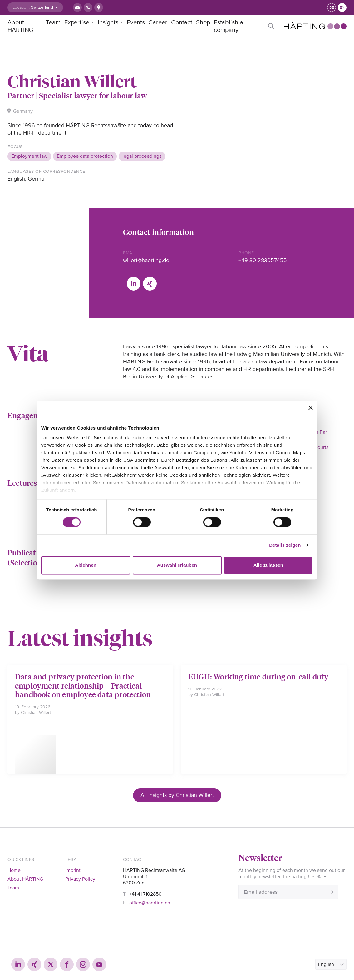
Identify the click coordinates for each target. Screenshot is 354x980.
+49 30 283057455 (263, 260)
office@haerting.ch (150, 903)
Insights (108, 22)
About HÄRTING (20, 26)
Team (53, 22)
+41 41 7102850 (145, 894)
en (342, 8)
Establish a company (229, 26)
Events (136, 22)
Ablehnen (86, 565)
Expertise (77, 22)
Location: (21, 7)
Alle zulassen (268, 565)
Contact (182, 22)
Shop (203, 22)
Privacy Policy (80, 879)
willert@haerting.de (146, 260)
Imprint (73, 870)
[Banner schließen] (311, 408)
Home (14, 870)
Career (158, 22)
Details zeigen (285, 545)
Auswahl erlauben (177, 565)
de (332, 8)
